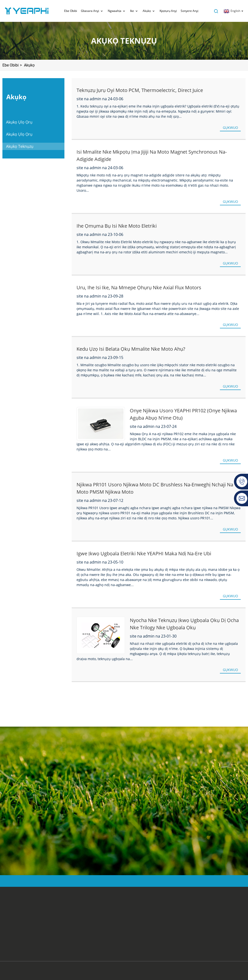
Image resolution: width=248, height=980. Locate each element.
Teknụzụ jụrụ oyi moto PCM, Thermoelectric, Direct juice (140, 90)
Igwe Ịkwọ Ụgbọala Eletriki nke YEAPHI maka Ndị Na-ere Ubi (144, 553)
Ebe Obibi (71, 11)
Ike (134, 11)
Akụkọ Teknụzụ (20, 146)
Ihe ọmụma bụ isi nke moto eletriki (117, 226)
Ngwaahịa (117, 11)
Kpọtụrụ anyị (168, 11)
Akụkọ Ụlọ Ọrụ (19, 122)
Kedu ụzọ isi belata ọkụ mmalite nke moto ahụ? (131, 349)
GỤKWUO (230, 128)
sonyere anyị (190, 11)
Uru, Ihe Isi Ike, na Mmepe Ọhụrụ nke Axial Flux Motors (139, 287)
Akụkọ (149, 11)
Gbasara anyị (92, 11)
